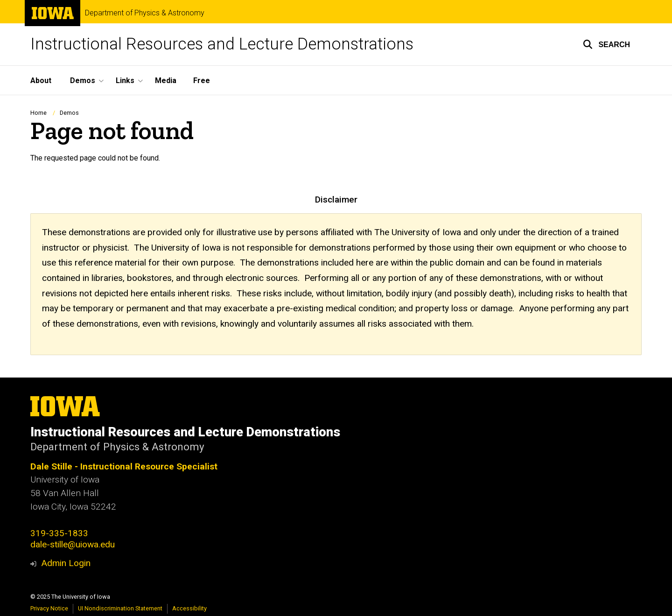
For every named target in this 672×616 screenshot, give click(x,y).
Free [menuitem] (202, 80)
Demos (69, 113)
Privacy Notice (49, 608)
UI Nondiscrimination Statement (120, 608)
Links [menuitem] (125, 80)
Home (38, 113)
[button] (606, 44)
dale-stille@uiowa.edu (73, 544)
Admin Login (66, 563)
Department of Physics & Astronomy (145, 13)
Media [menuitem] (166, 80)
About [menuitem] (41, 80)
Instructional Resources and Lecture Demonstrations (222, 44)
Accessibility (189, 608)
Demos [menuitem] (83, 80)
